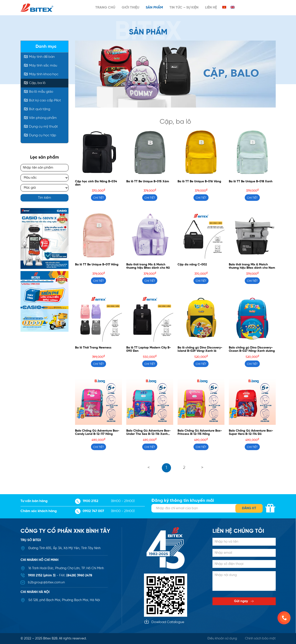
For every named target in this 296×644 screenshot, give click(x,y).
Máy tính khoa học (44, 74)
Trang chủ (105, 8)
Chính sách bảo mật (260, 639)
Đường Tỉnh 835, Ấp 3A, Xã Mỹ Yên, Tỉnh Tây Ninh (64, 548)
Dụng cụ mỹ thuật (43, 127)
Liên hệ (211, 8)
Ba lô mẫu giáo (41, 92)
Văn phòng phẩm (43, 118)
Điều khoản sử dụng (222, 639)
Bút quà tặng (40, 109)
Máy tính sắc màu (43, 66)
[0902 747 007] (284, 618)
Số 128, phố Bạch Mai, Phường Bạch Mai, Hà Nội (64, 600)
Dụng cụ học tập (43, 135)
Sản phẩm (154, 8)
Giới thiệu (130, 8)
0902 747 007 (90, 511)
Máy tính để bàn (42, 57)
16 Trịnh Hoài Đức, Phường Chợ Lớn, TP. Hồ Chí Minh (66, 568)
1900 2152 (87, 501)
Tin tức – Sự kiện (184, 8)
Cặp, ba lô (37, 83)
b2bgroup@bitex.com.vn (46, 583)
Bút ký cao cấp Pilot (45, 100)
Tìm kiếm (44, 198)
